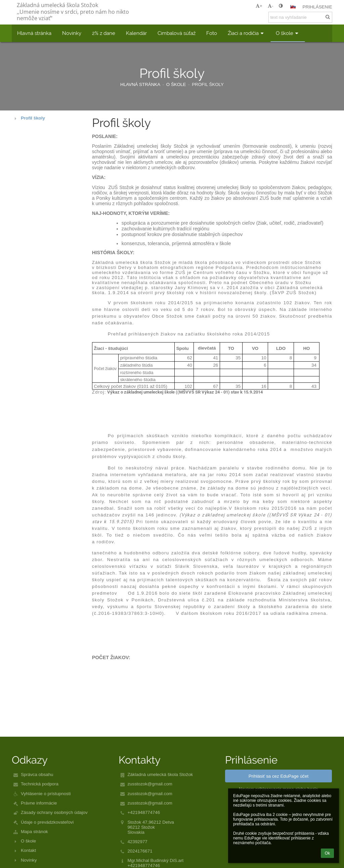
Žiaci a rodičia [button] (246, 33)
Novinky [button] (72, 33)
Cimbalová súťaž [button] (177, 33)
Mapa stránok (34, 832)
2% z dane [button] (104, 33)
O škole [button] (288, 33)
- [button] (270, 6)
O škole (28, 841)
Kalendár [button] (136, 33)
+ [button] (259, 6)
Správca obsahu (37, 774)
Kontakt (28, 850)
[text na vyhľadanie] (300, 17)
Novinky (29, 860)
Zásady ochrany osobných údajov (54, 812)
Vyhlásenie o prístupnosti (46, 794)
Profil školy (208, 84)
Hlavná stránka (140, 84)
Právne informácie (39, 803)
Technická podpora (40, 784)
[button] (293, 7)
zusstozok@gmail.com (150, 784)
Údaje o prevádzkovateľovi (47, 822)
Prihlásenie (317, 7)
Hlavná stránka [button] (34, 33)
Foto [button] (212, 33)
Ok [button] (327, 853)
